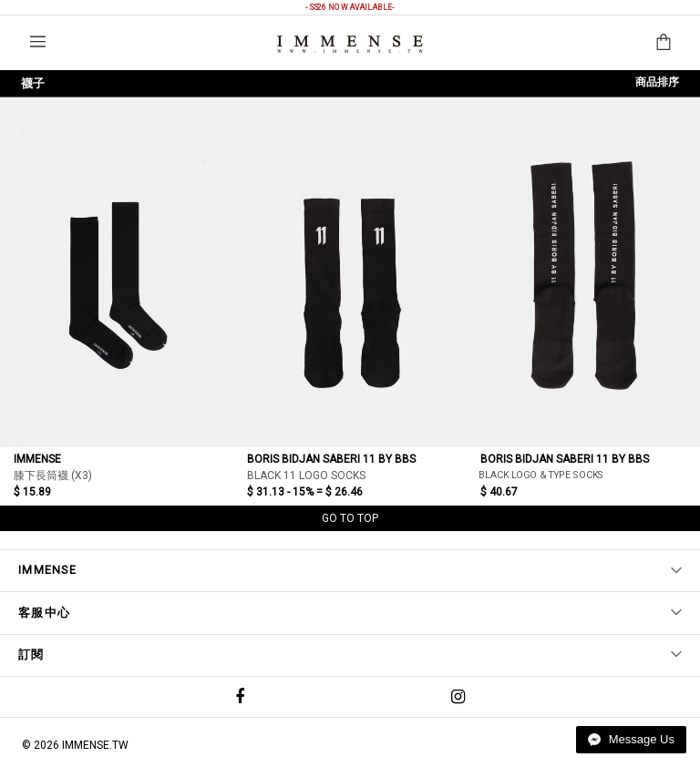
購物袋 (664, 42)
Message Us (631, 739)
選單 (38, 41)
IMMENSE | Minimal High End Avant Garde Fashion (350, 44)
